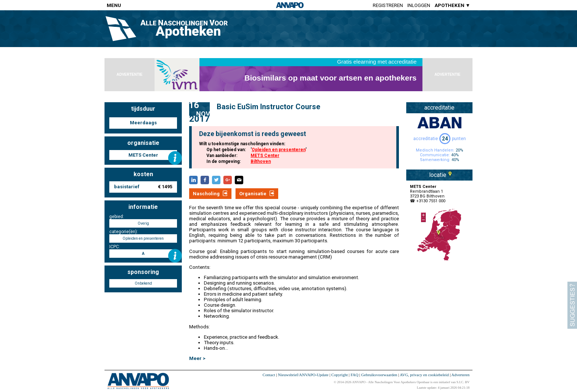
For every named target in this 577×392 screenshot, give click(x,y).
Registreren (388, 5)
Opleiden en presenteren (279, 150)
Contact (269, 375)
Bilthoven (261, 161)
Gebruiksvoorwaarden (379, 375)
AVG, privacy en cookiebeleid (424, 375)
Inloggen (419, 5)
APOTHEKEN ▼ (452, 5)
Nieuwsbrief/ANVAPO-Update (303, 375)
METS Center (265, 156)
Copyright (339, 375)
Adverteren (461, 375)
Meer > (197, 358)
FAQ (355, 375)
